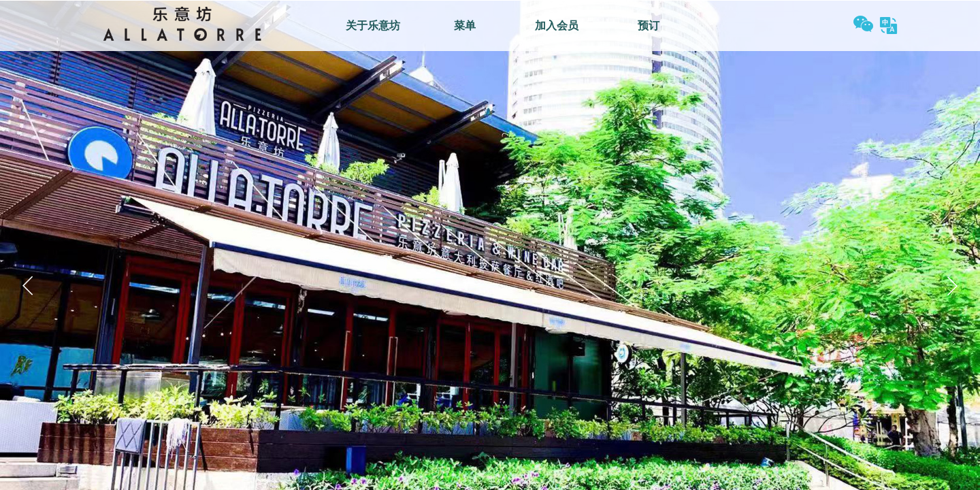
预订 (649, 26)
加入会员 (557, 26)
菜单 (465, 26)
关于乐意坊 (373, 26)
